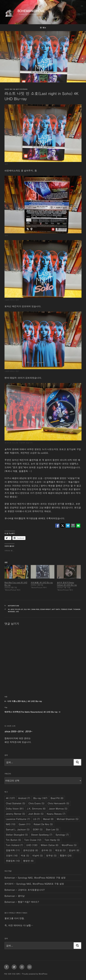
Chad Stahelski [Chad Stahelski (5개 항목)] (16, 803)
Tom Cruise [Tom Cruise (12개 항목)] (33, 840)
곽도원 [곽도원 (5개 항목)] (60, 850)
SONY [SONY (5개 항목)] (38, 829)
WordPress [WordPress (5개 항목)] (69, 845)
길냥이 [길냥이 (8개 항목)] (74, 850)
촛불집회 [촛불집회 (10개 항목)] (13, 861)
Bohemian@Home (31, 11)
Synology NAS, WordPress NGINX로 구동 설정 (42, 878)
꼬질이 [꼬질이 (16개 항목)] (12, 856)
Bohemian (24, 89)
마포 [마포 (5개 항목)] (25, 856)
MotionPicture (14, 606)
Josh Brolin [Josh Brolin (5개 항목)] (36, 814)
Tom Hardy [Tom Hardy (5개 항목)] (52, 840)
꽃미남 (21, 896)
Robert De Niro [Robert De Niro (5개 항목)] (43, 824)
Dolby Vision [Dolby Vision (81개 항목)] (15, 809)
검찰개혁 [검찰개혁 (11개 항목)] (13, 850)
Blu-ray (27, 609)
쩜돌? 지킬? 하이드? (28, 902)
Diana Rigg (35, 609)
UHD (17, 612)
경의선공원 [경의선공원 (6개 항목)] (31, 850)
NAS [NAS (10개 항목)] (11, 824)
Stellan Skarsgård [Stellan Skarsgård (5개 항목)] (17, 835)
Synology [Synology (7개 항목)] (62, 835)
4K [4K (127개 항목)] (10, 798)
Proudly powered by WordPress (35, 974)
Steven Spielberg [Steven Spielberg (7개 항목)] (42, 835)
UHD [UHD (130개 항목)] (32, 845)
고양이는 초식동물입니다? (31, 890)
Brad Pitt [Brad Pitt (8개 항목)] (57, 798)
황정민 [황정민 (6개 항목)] (28, 861)
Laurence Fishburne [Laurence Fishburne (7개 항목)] (18, 819)
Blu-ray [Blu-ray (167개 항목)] (40, 798)
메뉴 (43, 28)
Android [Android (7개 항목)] (24, 798)
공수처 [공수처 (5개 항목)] (47, 850)
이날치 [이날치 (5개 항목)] (38, 856)
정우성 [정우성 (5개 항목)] (51, 856)
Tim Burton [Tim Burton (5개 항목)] (13, 840)
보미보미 (9, 884)
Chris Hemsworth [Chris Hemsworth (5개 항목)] (58, 803)
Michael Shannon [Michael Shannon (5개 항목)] (68, 819)
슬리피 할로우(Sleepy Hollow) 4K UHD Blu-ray (67, 584)
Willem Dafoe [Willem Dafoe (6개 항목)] (50, 845)
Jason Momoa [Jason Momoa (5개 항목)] (58, 809)
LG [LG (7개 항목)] (37, 819)
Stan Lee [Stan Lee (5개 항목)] (52, 829)
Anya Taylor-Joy (17, 609)
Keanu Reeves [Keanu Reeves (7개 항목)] (56, 814)
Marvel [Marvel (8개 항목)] (48, 819)
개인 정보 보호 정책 (12, 974)
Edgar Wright (45, 609)
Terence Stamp (67, 609)
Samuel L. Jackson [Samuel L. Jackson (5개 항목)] (18, 829)
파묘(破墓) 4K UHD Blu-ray (42, 582)
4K (9, 609)
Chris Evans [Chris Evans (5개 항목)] (36, 803)
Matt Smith (56, 609)
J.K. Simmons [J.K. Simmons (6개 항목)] (36, 809)
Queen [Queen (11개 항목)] (25, 824)
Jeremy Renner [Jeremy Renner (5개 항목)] (15, 814)
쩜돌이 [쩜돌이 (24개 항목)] (66, 856)
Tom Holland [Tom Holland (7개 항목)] (14, 845)
